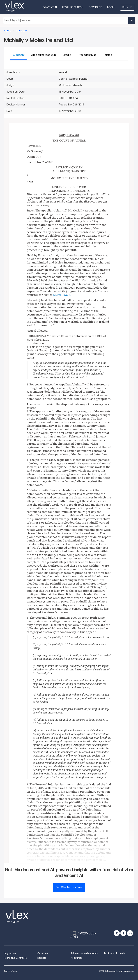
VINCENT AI (50, 7)
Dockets (42, 958)
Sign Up (127, 7)
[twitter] (117, 933)
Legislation (10, 953)
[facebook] (123, 933)
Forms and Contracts (15, 958)
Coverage (95, 7)
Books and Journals (114, 953)
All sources (77, 958)
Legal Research (73, 7)
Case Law (43, 953)
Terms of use (10, 971)
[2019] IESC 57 (62, 295)
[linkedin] (130, 933)
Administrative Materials (84, 953)
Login (111, 7)
